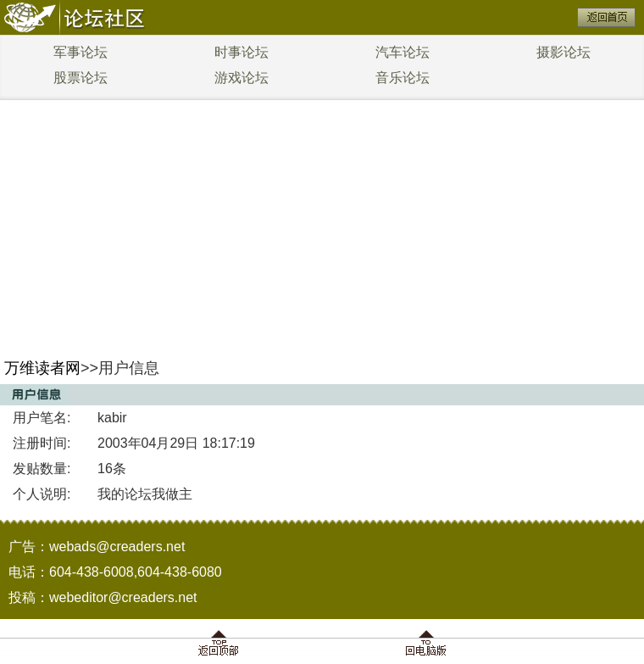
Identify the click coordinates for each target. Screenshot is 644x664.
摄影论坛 (563, 52)
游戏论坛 (241, 78)
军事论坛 (80, 52)
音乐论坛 (402, 78)
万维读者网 (42, 368)
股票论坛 (80, 78)
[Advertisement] (322, 220)
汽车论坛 (402, 52)
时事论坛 (241, 52)
